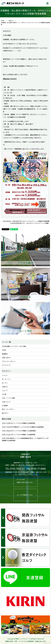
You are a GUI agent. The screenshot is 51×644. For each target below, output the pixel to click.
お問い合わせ (6, 358)
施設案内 (5, 354)
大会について (6, 402)
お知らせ (11, 21)
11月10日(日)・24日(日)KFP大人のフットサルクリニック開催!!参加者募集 (26, 221)
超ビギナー (6, 413)
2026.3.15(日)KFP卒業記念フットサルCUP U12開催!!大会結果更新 (23, 427)
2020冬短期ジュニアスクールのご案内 (14, 346)
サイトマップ (6, 365)
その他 (4, 394)
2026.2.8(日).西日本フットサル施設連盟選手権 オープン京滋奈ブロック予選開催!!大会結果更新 (25, 439)
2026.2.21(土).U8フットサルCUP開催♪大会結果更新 (19, 435)
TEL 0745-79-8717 (15, 469)
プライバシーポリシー (9, 361)
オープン (5, 383)
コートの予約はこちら (25, 495)
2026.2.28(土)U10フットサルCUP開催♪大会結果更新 (19, 431)
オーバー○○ (6, 379)
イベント (5, 375)
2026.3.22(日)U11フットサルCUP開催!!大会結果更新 (19, 423)
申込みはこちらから (10, 79)
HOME (3, 21)
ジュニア (5, 390)
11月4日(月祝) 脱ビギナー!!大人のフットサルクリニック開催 (29, 223)
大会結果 (5, 405)
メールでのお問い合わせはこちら (25, 481)
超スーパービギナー (8, 409)
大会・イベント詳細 (8, 398)
